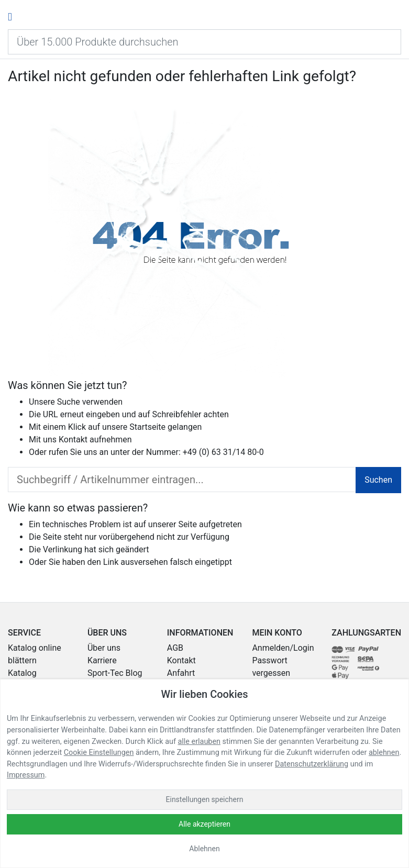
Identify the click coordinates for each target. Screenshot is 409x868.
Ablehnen (204, 849)
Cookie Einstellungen (99, 753)
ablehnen (384, 753)
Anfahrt (181, 673)
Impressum (26, 775)
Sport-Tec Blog (115, 673)
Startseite (147, 427)
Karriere (102, 660)
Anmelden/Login (283, 648)
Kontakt (73, 439)
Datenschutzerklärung (312, 764)
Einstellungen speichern (205, 799)
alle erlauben (199, 742)
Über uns (104, 648)
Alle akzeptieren (204, 824)
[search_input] (182, 480)
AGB (175, 648)
